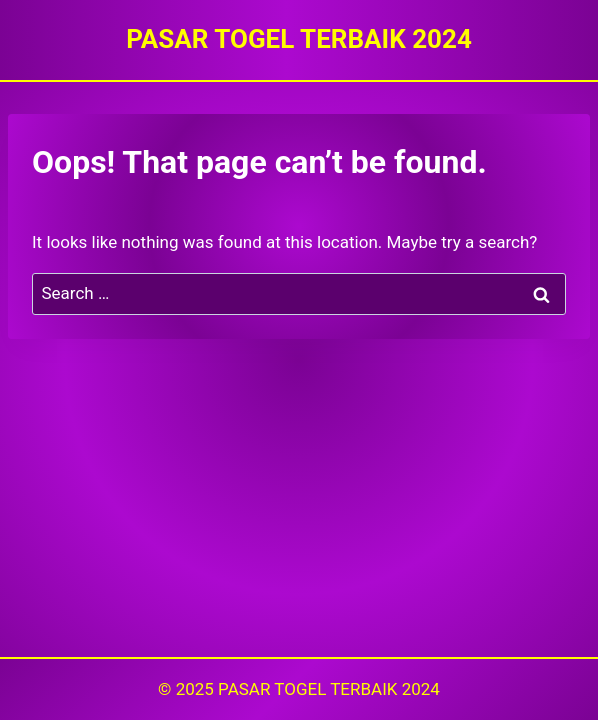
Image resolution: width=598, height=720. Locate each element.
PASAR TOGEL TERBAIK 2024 (329, 689)
